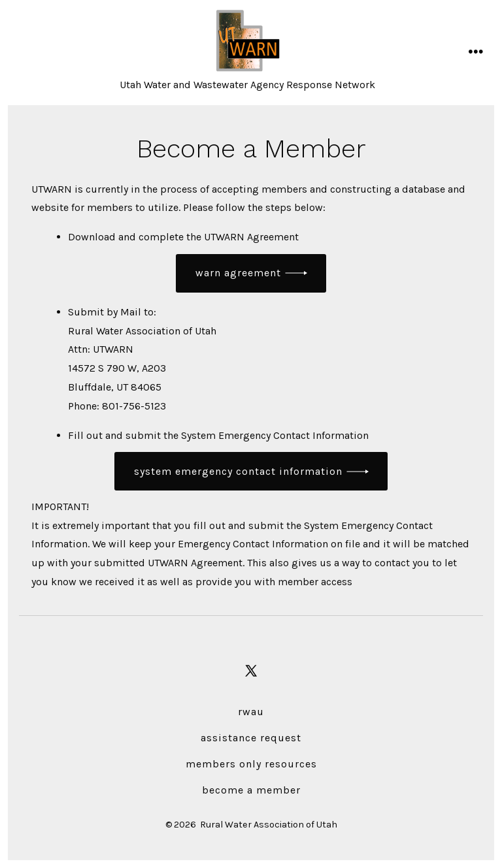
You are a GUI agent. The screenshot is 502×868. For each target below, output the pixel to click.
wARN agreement (238, 273)
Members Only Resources (251, 764)
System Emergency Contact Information (238, 471)
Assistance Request (251, 738)
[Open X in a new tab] (251, 671)
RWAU (251, 712)
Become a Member (251, 790)
